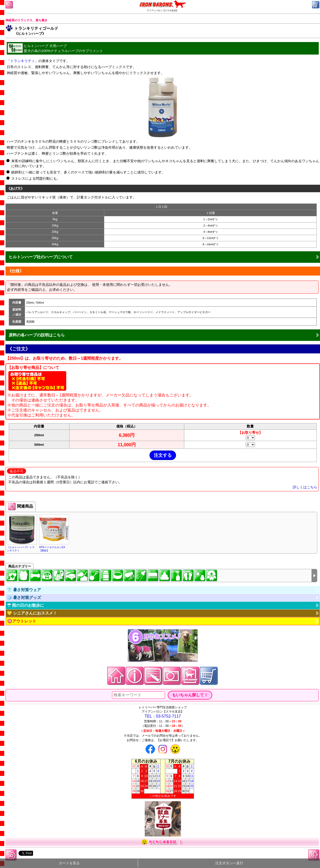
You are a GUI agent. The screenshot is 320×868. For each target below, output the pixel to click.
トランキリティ (22, 61)
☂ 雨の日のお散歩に (25, 605)
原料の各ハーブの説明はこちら (37, 335)
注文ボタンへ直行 (229, 863)
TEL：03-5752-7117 (163, 716)
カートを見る (69, 863)
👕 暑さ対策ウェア (24, 590)
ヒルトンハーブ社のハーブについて (41, 257)
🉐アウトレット (22, 621)
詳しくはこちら (305, 487)
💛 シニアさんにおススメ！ (32, 613)
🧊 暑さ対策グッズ (24, 598)
